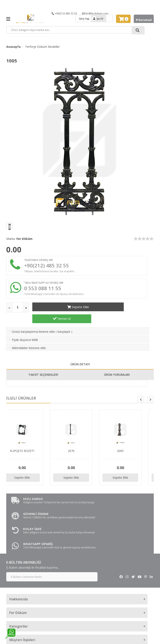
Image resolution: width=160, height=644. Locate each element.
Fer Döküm (24, 239)
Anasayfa (13, 47)
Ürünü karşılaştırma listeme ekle (33, 325)
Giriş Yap (84, 19)
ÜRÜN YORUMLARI (117, 368)
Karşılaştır (64, 325)
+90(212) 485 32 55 (64, 13)
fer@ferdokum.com (95, 13)
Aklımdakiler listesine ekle (29, 341)
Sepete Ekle (62, 311)
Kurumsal (144, 20)
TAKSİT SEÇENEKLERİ (43, 368)
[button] (150, 392)
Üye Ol (99, 19)
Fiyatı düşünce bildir (25, 333)
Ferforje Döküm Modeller (43, 47)
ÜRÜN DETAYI (80, 357)
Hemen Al (124, 310)
